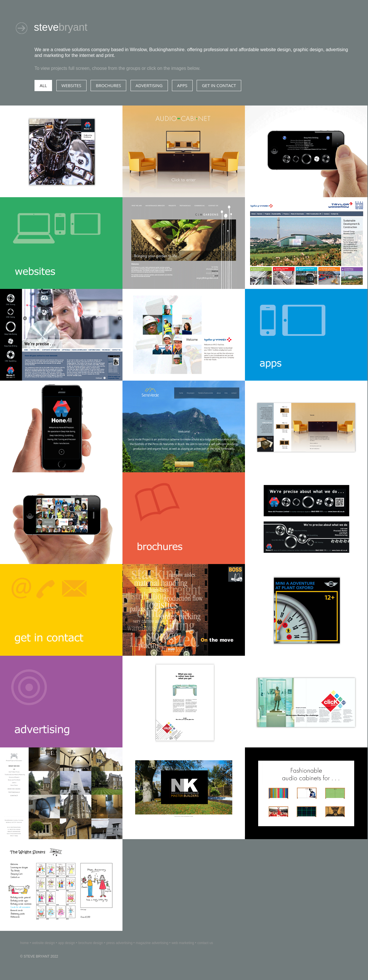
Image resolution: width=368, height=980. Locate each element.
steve (61, 27)
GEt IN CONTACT (219, 85)
